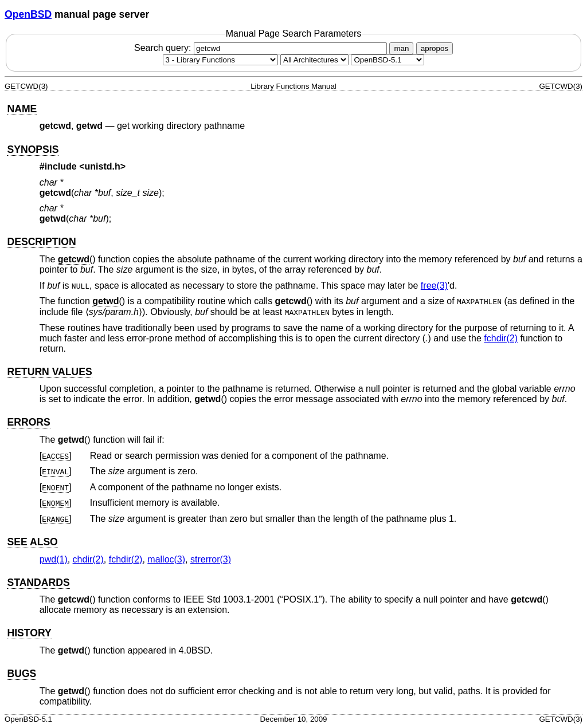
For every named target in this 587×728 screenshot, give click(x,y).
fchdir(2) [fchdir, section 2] (501, 338)
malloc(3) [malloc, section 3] (166, 559)
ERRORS (28, 422)
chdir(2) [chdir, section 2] (88, 559)
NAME (22, 109)
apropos (435, 48)
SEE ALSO (32, 542)
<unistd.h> (102, 166)
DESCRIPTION (41, 242)
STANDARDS (38, 583)
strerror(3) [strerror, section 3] (211, 559)
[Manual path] (388, 60)
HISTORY (29, 633)
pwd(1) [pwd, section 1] (54, 559)
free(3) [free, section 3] (434, 286)
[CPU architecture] (314, 60)
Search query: (262, 48)
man (401, 48)
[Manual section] (220, 60)
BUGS (21, 674)
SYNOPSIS (33, 149)
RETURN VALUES (49, 372)
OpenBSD (28, 14)
